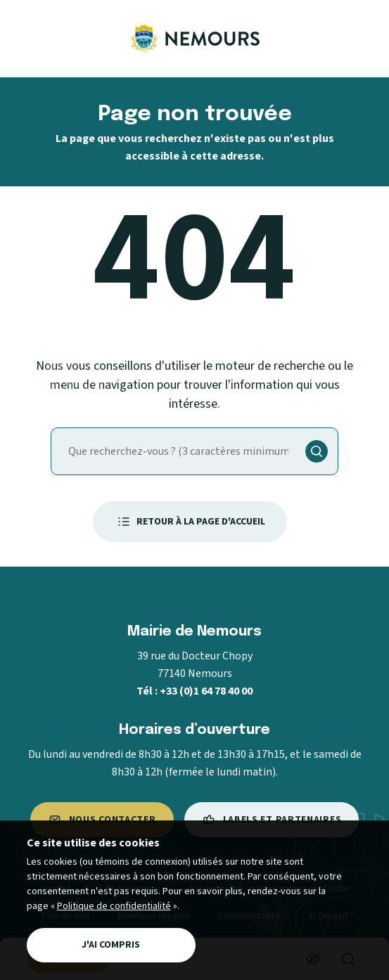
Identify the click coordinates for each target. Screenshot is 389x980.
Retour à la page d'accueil (190, 522)
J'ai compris (111, 945)
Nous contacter (102, 820)
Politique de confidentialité (114, 906)
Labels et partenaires (272, 820)
